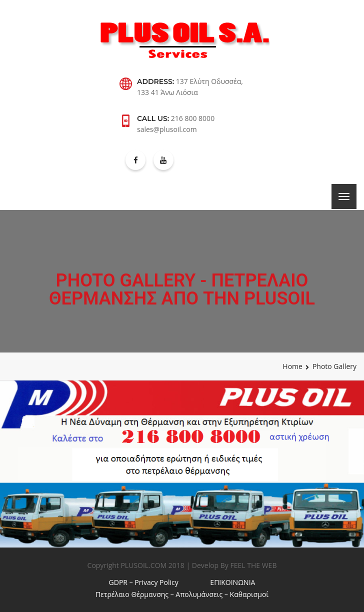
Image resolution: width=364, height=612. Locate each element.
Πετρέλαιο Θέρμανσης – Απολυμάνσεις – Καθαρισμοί (182, 594)
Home (292, 366)
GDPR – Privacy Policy (144, 582)
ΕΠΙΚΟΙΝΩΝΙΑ (232, 582)
